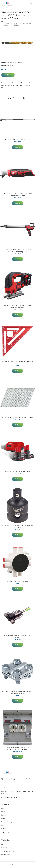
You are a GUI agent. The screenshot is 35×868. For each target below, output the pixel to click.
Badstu (4, 812)
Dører (3, 818)
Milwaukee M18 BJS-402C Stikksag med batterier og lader (18, 307)
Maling (3, 829)
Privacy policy (6, 855)
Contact (4, 848)
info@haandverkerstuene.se (11, 798)
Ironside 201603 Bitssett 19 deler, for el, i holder (17, 637)
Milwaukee (18, 62)
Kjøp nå (8, 75)
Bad (3, 808)
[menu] (31, 4)
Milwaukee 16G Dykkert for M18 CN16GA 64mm (18, 418)
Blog (3, 844)
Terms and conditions (8, 851)
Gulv (3, 825)
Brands (12, 62)
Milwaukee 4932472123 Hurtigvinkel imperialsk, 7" (17, 363)
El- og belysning (7, 822)
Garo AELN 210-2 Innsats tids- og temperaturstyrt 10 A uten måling (18, 748)
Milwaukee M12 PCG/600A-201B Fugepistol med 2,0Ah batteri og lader (17, 251)
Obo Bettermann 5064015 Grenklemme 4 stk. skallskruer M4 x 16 (18, 693)
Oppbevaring (6, 832)
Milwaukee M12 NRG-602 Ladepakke (17, 472)
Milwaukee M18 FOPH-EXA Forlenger (18, 140)
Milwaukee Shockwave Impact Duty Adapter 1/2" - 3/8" (17, 527)
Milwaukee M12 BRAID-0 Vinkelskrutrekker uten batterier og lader (18, 195)
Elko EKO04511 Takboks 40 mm (18, 582)
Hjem (3, 21)
